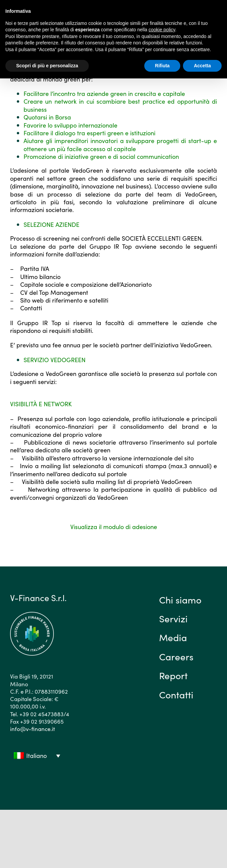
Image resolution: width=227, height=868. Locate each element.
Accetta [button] (202, 66)
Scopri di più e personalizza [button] (47, 66)
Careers (176, 656)
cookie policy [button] (162, 30)
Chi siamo (180, 599)
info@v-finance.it (32, 729)
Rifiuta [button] (162, 66)
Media (173, 637)
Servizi (173, 618)
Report (173, 675)
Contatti (176, 694)
